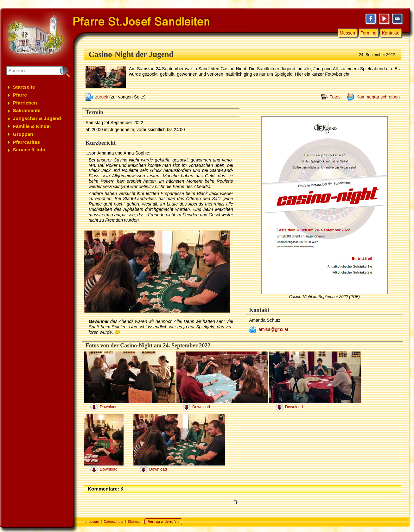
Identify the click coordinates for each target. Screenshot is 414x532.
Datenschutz (113, 522)
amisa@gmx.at (273, 329)
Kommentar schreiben (378, 97)
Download (109, 407)
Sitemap (134, 522)
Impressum (90, 522)
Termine (369, 33)
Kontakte (391, 33)
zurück (102, 97)
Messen (347, 33)
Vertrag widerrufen (163, 522)
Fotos (335, 97)
